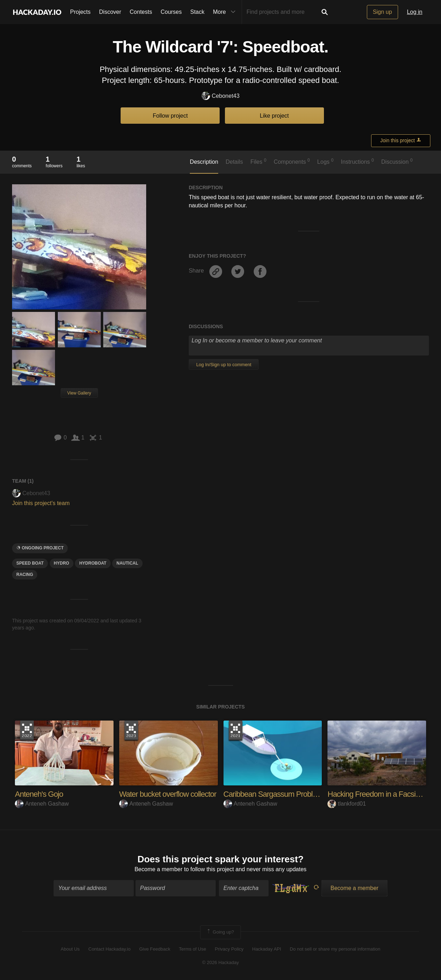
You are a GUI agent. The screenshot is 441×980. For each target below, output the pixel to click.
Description (204, 162)
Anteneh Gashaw (42, 804)
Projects (81, 12)
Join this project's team (41, 503)
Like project (274, 116)
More (226, 12)
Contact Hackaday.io (109, 949)
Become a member (158, 869)
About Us (70, 949)
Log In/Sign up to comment (224, 365)
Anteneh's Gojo (39, 794)
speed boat (30, 563)
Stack (197, 12)
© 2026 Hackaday (221, 962)
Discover (110, 12)
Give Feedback (155, 949)
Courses (171, 12)
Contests (141, 12)
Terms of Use (192, 949)
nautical (127, 563)
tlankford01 (347, 804)
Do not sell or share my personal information (335, 949)
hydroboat (93, 563)
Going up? (220, 932)
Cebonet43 (220, 96)
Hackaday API (267, 949)
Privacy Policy (229, 949)
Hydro (62, 563)
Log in (415, 12)
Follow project (170, 116)
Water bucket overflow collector (168, 794)
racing (25, 575)
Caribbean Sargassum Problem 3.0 (279, 794)
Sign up (382, 12)
